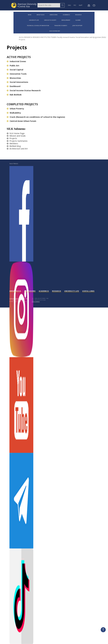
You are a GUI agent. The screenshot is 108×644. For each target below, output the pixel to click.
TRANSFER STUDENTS (61, 26)
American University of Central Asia (19, 298)
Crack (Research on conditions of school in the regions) (36, 117)
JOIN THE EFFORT (77, 26)
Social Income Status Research (24, 90)
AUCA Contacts (36, 301)
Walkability (14, 113)
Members (12, 143)
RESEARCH (78, 15)
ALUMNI (78, 20)
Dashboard (14, 86)
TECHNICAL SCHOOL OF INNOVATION (38, 26)
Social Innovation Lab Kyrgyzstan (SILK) (91, 37)
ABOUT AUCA (40, 15)
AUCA (21, 37)
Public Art (13, 66)
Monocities (14, 78)
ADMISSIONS (54, 15)
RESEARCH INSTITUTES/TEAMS (44, 37)
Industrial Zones (16, 61)
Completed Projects (22, 104)
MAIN (30, 15)
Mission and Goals (16, 136)
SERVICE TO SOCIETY (50, 20)
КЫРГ (81, 5)
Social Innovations (17, 82)
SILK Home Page (16, 133)
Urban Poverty (15, 109)
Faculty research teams (66, 37)
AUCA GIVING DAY (55, 31)
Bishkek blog (14, 146)
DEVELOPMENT (66, 20)
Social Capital (15, 70)
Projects (22, 40)
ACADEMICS (66, 15)
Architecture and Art (17, 149)
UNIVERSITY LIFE (34, 20)
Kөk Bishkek (14, 95)
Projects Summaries (17, 141)
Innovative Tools (17, 74)
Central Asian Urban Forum (21, 121)
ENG (69, 5)
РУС (75, 5)
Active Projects (19, 57)
